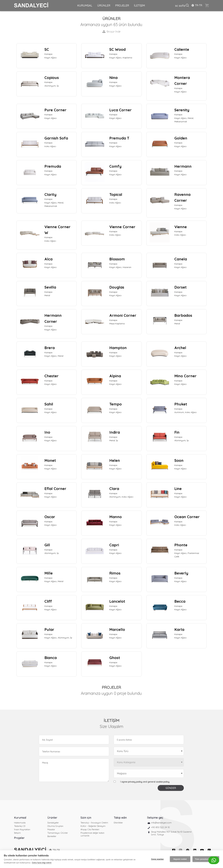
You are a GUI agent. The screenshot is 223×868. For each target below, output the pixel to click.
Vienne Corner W (57, 230)
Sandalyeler (53, 823)
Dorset (180, 287)
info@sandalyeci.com (161, 823)
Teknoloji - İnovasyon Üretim (94, 823)
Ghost (115, 658)
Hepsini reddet (180, 859)
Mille (49, 573)
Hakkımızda (20, 823)
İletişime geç (155, 818)
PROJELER (122, 5)
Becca (180, 601)
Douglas (117, 287)
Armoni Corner (123, 315)
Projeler (19, 838)
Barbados (183, 315)
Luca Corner (120, 110)
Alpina (115, 376)
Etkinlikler (118, 823)
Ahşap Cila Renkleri (90, 829)
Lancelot (117, 601)
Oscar (50, 517)
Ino (47, 432)
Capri (114, 545)
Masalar (51, 829)
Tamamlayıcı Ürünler (58, 833)
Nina (113, 78)
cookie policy (163, 782)
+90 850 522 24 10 (160, 827)
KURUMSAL (85, 5)
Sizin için (86, 818)
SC (47, 49)
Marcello (117, 629)
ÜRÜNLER (104, 5)
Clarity (50, 194)
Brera (50, 348)
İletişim (17, 833)
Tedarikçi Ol (20, 826)
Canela (181, 259)
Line (178, 489)
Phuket (181, 404)
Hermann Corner (53, 318)
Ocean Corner (187, 517)
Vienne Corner (122, 227)
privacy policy (135, 782)
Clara (114, 489)
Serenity (182, 110)
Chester (51, 376)
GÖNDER (171, 788)
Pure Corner (55, 110)
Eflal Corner (55, 489)
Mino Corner (185, 376)
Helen (115, 460)
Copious (52, 78)
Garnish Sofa (56, 138)
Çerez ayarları (157, 859)
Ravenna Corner (182, 197)
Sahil (49, 404)
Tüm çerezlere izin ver (206, 859)
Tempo (116, 404)
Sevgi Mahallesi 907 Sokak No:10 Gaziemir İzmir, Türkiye (171, 833)
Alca (48, 259)
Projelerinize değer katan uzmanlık (92, 834)
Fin (177, 432)
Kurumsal (20, 818)
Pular (49, 629)
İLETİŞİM (139, 5)
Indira (115, 432)
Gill (47, 545)
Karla (179, 629)
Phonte (181, 545)
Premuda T (119, 138)
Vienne (181, 227)
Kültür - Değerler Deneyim (93, 826)
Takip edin (120, 818)
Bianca (51, 658)
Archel (180, 348)
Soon (179, 460)
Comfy (115, 166)
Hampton (118, 348)
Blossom (117, 259)
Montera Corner (182, 80)
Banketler (52, 836)
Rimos (115, 573)
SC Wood (117, 49)
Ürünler (52, 818)
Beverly (181, 573)
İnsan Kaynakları (22, 829)
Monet (50, 460)
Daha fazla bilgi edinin (42, 863)
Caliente (182, 49)
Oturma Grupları (55, 826)
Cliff (48, 601)
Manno (116, 517)
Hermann (183, 166)
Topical (116, 194)
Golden (181, 138)
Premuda (53, 166)
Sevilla (50, 287)
